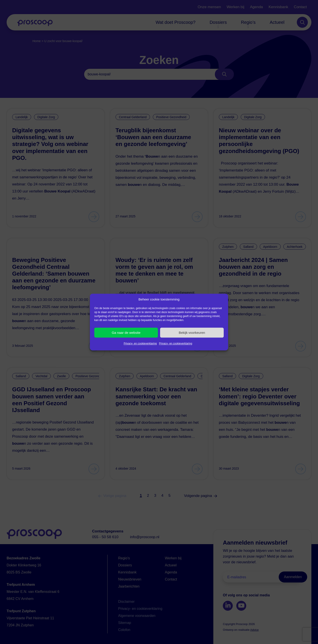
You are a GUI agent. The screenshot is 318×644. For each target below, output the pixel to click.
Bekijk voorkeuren (192, 333)
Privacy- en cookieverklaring (140, 343)
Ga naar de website (126, 333)
